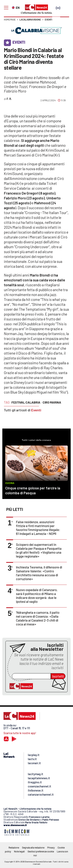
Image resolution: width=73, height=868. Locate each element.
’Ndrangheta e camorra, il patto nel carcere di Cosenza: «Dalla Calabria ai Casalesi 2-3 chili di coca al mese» (38, 618)
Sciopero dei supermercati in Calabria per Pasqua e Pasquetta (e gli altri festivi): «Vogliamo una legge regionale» (39, 550)
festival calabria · (27, 402)
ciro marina (52, 402)
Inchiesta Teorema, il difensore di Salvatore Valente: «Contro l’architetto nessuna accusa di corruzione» (39, 573)
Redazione (14, 848)
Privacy (51, 848)
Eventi (48, 20)
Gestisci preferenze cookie (41, 851)
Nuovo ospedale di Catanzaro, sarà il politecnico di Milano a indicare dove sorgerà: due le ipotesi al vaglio (37, 596)
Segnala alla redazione (33, 848)
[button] (65, 21)
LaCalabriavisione (30, 20)
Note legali (19, 851)
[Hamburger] (6, 8)
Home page (10, 20)
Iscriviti (58, 676)
